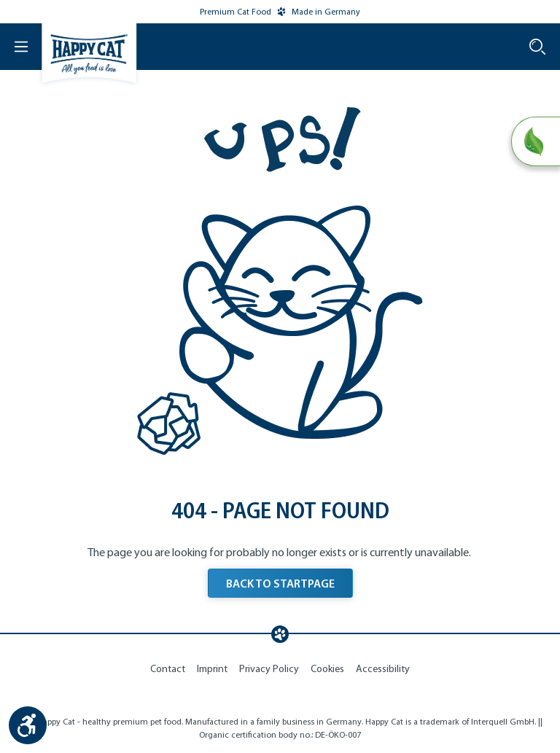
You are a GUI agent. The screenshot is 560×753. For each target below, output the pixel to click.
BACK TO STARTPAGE (280, 583)
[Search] (537, 47)
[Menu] (15, 47)
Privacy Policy (269, 669)
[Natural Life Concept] (536, 141)
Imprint (212, 669)
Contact (168, 669)
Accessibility (383, 669)
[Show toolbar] (28, 725)
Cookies (327, 669)
